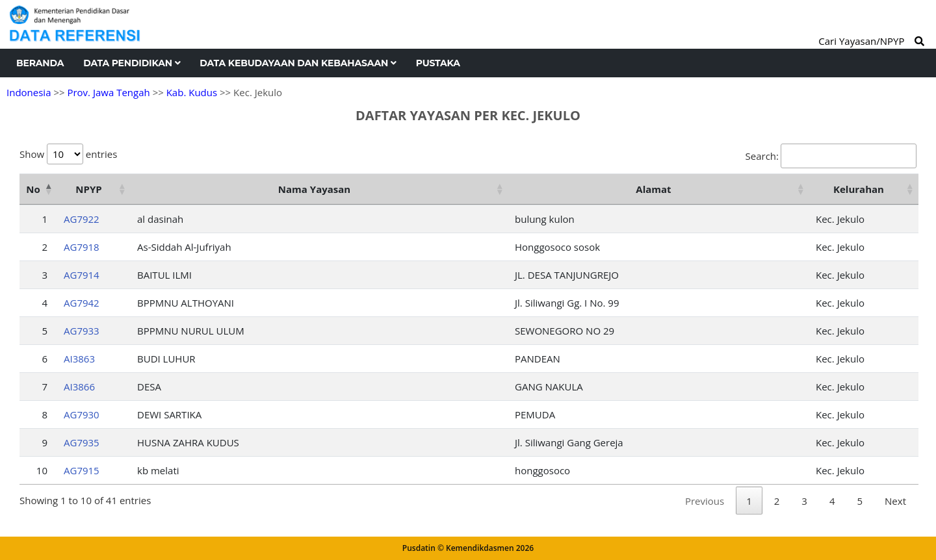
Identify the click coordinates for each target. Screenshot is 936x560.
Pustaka (438, 63)
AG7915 (82, 470)
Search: (831, 156)
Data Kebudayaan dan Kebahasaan (298, 63)
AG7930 (82, 414)
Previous (705, 501)
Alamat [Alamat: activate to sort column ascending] (653, 189)
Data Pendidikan (132, 63)
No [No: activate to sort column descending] (33, 189)
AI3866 (79, 387)
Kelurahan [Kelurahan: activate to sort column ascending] (859, 189)
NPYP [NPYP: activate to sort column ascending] (88, 189)
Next (895, 501)
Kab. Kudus (192, 92)
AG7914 (82, 275)
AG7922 (82, 219)
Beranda (40, 63)
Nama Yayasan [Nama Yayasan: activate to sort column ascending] (314, 189)
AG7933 (82, 331)
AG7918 (82, 247)
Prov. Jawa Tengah (108, 92)
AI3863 (79, 359)
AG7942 (82, 303)
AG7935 (82, 442)
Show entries (68, 154)
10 (42, 470)
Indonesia (29, 92)
